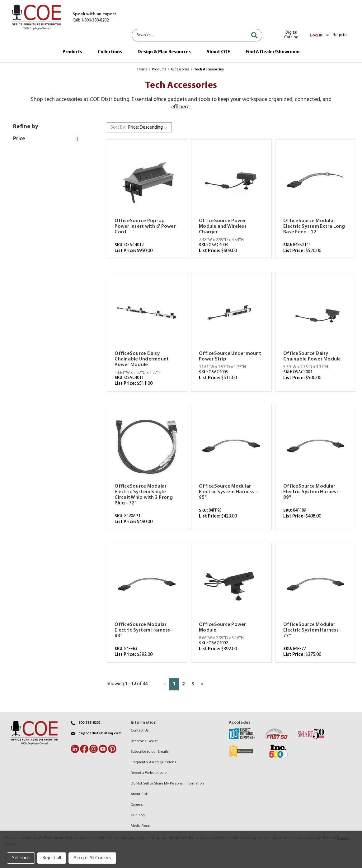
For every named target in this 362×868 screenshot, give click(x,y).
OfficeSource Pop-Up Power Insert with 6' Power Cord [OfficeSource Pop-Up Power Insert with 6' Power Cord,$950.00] (145, 227)
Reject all (52, 858)
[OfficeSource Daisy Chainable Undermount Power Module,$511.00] (147, 314)
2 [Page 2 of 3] (183, 684)
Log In (316, 35)
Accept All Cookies (92, 858)
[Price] (50, 139)
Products (72, 52)
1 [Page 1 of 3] (174, 684)
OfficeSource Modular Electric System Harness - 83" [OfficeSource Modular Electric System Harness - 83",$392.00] (144, 630)
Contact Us (140, 731)
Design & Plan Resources (164, 52)
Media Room (141, 826)
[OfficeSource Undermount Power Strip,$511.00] (231, 314)
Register (340, 35)
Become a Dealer (144, 741)
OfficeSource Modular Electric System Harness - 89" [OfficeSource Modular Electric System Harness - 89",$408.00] (312, 492)
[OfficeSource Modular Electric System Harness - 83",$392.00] (147, 585)
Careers (137, 805)
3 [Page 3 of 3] (193, 684)
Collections (110, 52)
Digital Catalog (291, 35)
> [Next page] (202, 684)
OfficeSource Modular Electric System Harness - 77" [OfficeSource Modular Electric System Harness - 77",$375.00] (312, 630)
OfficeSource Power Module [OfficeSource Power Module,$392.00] (223, 627)
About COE (218, 52)
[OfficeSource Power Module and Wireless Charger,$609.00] (231, 181)
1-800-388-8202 (95, 20)
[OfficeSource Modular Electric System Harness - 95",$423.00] (231, 446)
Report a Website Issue (149, 773)
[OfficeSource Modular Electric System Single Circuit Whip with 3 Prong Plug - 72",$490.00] (147, 446)
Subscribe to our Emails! (150, 752)
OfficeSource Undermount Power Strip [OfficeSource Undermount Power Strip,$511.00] (230, 356)
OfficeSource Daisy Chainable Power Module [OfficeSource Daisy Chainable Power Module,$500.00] (312, 356)
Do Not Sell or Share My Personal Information (167, 784)
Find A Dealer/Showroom (273, 52)
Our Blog (138, 815)
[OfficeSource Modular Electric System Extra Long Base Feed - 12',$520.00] (316, 181)
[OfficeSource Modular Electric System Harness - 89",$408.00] (316, 446)
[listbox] (149, 127)
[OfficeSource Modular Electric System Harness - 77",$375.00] (316, 585)
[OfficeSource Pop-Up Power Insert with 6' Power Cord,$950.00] (147, 181)
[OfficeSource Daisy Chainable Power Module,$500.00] (316, 314)
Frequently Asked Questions (153, 762)
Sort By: (118, 128)
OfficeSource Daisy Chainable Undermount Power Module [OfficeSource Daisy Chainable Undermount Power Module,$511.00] (142, 359)
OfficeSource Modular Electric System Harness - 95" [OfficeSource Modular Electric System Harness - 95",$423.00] (228, 492)
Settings (21, 858)
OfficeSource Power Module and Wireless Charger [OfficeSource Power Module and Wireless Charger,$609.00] (223, 227)
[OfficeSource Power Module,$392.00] (231, 585)
